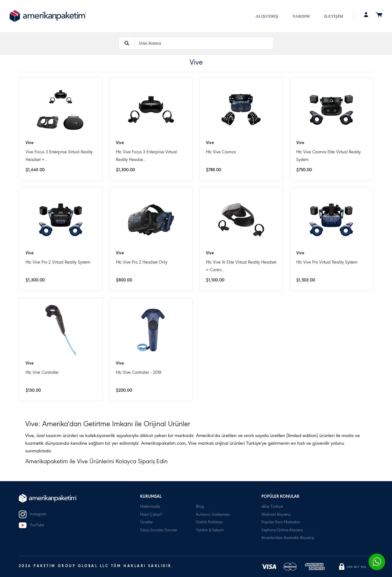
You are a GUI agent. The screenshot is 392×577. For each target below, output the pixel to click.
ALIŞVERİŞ (267, 16)
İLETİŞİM (334, 16)
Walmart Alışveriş (276, 515)
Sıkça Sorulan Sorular (159, 531)
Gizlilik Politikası (209, 523)
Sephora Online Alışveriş (282, 531)
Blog (200, 507)
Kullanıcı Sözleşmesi (213, 515)
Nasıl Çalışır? (151, 515)
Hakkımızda (150, 507)
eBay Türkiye (272, 507)
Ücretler (147, 523)
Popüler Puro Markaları (281, 523)
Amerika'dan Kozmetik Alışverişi (288, 538)
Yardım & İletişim (210, 531)
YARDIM (301, 16)
